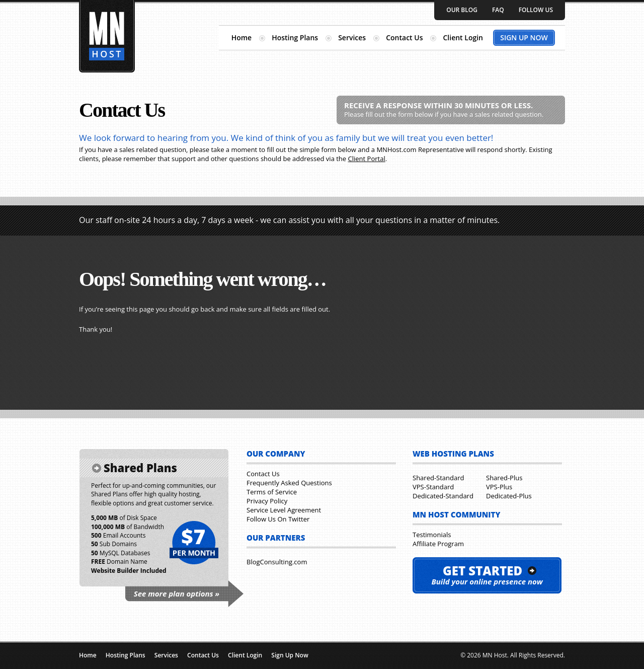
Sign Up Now (524, 38)
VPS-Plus (499, 487)
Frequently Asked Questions (289, 483)
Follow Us (536, 10)
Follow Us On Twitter (278, 519)
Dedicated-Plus (509, 496)
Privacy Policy (267, 501)
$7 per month (193, 543)
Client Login (463, 38)
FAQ (498, 10)
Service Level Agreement (284, 510)
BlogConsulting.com (277, 562)
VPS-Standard (433, 487)
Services (352, 38)
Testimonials (432, 535)
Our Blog (462, 10)
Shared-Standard (438, 478)
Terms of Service (272, 492)
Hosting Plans (295, 38)
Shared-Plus (504, 478)
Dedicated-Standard (443, 496)
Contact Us (404, 38)
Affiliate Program (438, 544)
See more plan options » (177, 593)
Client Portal (367, 159)
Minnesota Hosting (107, 36)
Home (242, 38)
